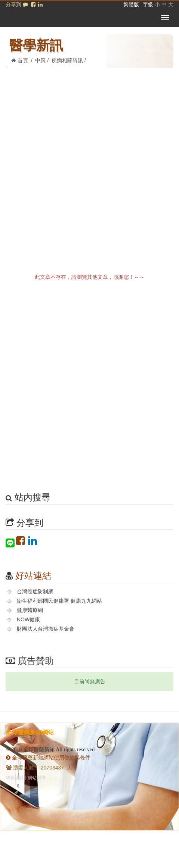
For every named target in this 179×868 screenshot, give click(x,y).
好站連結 (33, 576)
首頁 (20, 60)
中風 (40, 60)
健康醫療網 (30, 610)
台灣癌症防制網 (35, 591)
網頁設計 (15, 778)
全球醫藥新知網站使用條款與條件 (48, 758)
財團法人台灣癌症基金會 (46, 629)
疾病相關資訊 (67, 60)
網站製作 (37, 778)
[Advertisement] (89, 161)
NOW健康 (28, 619)
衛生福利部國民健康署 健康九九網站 (59, 601)
